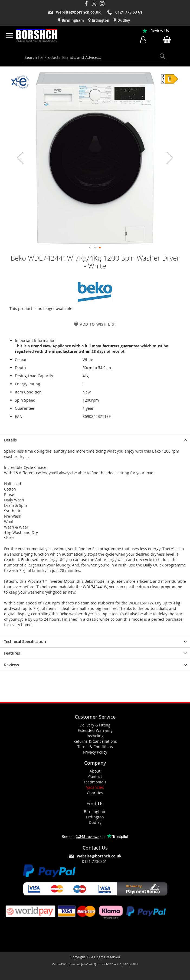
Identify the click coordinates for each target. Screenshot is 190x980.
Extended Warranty (95, 730)
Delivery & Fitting (95, 725)
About (95, 771)
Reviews (12, 665)
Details (10, 440)
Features (12, 653)
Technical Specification (25, 641)
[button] (20, 158)
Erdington (100, 20)
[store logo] (37, 36)
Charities (95, 793)
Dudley (123, 20)
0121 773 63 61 (129, 12)
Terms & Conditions (95, 747)
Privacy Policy (95, 752)
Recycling (95, 736)
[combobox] (95, 57)
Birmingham (72, 20)
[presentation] (95, 440)
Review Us (160, 31)
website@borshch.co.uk (78, 12)
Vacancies (95, 787)
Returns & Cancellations (95, 741)
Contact (95, 776)
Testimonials (95, 782)
